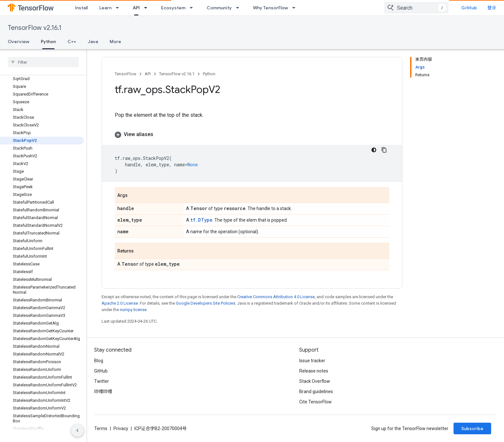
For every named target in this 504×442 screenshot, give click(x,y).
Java (93, 41)
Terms (101, 428)
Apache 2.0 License (120, 303)
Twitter (102, 381)
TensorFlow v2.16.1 (35, 28)
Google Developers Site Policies (206, 303)
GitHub (469, 8)
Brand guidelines (316, 391)
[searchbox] (43, 62)
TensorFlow (126, 74)
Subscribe (472, 428)
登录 (492, 8)
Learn (105, 8)
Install (81, 8)
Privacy (121, 428)
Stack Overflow (315, 381)
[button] (252, 134)
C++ (72, 41)
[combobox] (416, 8)
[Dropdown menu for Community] (239, 8)
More (115, 41)
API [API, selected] (136, 8)
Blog (99, 361)
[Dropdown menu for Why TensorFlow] (296, 8)
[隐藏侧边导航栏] (77, 430)
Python (209, 74)
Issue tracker (312, 361)
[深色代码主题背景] (374, 150)
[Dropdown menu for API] (148, 8)
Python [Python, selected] (48, 41)
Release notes (314, 371)
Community (219, 8)
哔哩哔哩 (103, 391)
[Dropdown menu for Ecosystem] (193, 8)
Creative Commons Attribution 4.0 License (276, 297)
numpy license (133, 310)
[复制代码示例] (384, 150)
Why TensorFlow (270, 8)
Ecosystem (173, 8)
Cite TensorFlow (315, 402)
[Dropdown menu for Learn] (119, 8)
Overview (18, 41)
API (148, 74)
